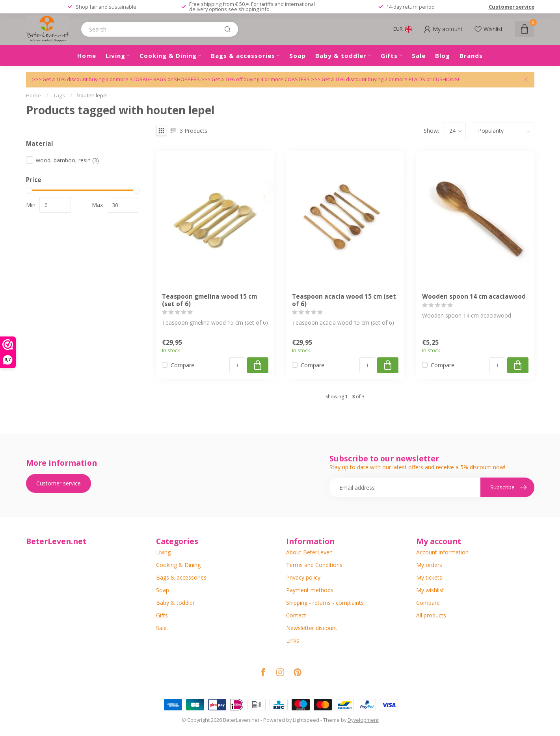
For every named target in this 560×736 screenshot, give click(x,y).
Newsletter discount (312, 628)
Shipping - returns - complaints (325, 603)
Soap (298, 56)
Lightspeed (306, 720)
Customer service (512, 7)
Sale (419, 56)
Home (87, 56)
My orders (429, 565)
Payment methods (310, 590)
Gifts (389, 56)
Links (293, 640)
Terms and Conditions (314, 565)
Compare (182, 365)
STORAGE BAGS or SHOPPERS (165, 79)
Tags (59, 95)
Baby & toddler (341, 56)
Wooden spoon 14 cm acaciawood (474, 297)
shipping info (254, 9)
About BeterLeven (309, 552)
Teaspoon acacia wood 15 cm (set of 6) (344, 300)
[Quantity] (237, 365)
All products (431, 615)
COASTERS (298, 79)
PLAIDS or (421, 79)
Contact (296, 615)
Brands (471, 56)
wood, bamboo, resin (67, 160)
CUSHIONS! (446, 79)
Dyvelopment (363, 720)
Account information (442, 552)
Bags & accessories (243, 56)
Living (115, 56)
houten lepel (92, 95)
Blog (443, 56)
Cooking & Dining (168, 56)
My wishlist (430, 590)
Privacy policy (303, 577)
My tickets (429, 577)
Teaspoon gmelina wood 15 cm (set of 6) (209, 300)
